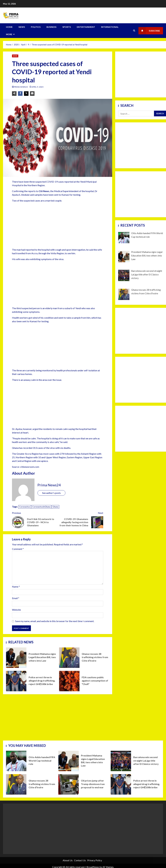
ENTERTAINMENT (86, 27)
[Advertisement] (56, 226)
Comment (18, 549)
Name (16, 587)
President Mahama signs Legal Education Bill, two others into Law (16, 658)
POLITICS (36, 27)
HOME (9, 27)
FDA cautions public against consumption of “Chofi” (69, 681)
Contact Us (80, 860)
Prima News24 (21, 87)
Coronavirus (25, 507)
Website (16, 610)
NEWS (22, 27)
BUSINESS (51, 27)
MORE (9, 34)
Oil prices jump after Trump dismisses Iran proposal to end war (69, 784)
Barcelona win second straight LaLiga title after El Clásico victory (121, 761)
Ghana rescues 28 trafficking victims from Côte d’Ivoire (69, 658)
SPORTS (67, 27)
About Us (68, 860)
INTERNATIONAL (110, 27)
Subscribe (149, 31)
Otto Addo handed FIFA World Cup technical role (16, 761)
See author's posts (51, 493)
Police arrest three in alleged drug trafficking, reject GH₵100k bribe (16, 681)
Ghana (55, 507)
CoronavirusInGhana (41, 507)
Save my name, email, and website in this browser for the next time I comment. (55, 621)
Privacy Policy (95, 860)
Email (16, 598)
